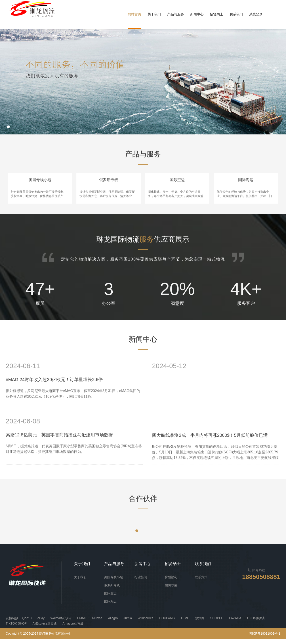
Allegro (113, 623)
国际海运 (110, 606)
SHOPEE (217, 623)
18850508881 (260, 582)
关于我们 (80, 582)
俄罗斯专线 (112, 590)
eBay (41, 623)
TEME (185, 623)
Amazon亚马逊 (73, 628)
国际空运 (110, 598)
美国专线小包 (114, 582)
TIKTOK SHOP (16, 628)
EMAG (82, 623)
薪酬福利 (171, 582)
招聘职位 (171, 590)
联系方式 (201, 582)
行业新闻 (141, 582)
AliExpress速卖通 (44, 628)
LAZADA (235, 623)
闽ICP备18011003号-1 (265, 638)
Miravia (97, 623)
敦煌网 (200, 623)
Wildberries (145, 623)
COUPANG (167, 623)
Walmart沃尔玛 (61, 623)
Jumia (128, 623)
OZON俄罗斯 (256, 623)
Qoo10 (27, 623)
